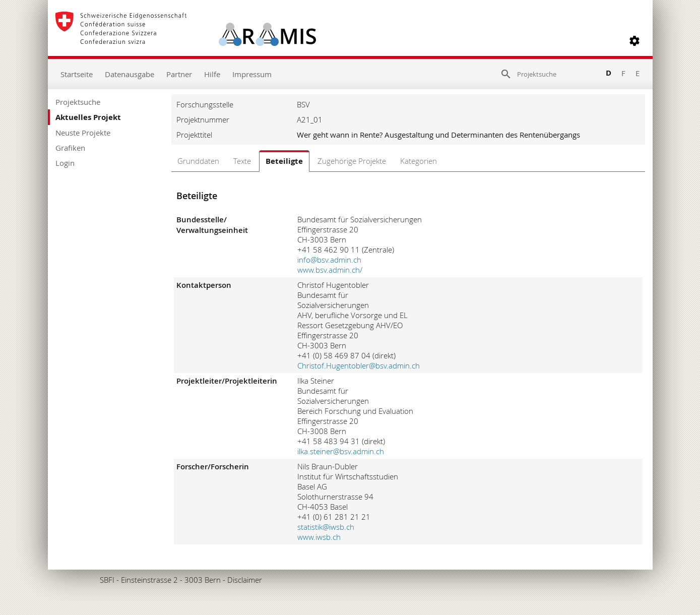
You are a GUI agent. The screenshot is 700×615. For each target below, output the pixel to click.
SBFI (107, 580)
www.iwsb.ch (319, 537)
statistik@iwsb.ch (326, 527)
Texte (242, 161)
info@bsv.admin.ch (329, 260)
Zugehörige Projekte (352, 161)
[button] (634, 41)
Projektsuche (78, 102)
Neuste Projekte (83, 133)
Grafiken (70, 148)
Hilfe (212, 74)
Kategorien (419, 161)
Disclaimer (245, 580)
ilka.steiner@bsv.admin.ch (341, 451)
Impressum (252, 74)
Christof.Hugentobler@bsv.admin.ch (359, 365)
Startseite (77, 74)
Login (65, 163)
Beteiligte (284, 161)
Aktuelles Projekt (88, 117)
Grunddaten (198, 161)
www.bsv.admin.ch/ (330, 270)
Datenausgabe (130, 74)
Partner (179, 74)
